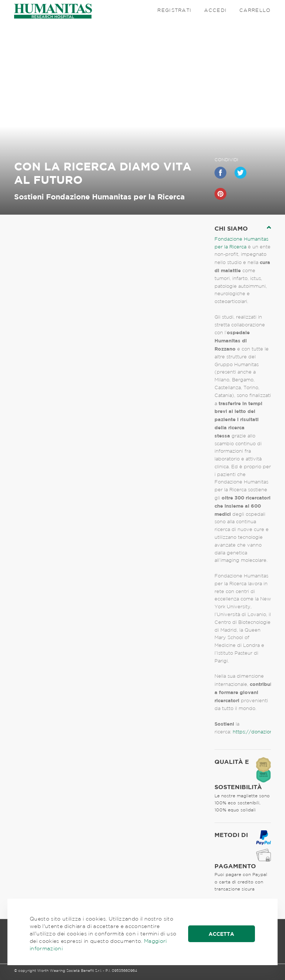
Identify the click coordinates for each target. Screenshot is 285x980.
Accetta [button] (221, 934)
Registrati (174, 10)
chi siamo (231, 228)
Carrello (255, 10)
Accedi (215, 10)
